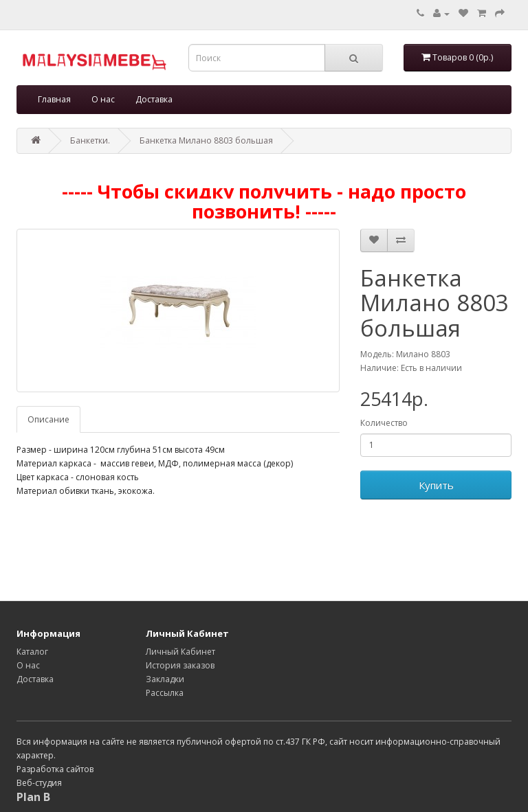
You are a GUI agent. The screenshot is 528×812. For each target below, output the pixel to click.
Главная (54, 99)
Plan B (33, 797)
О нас (103, 99)
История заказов (180, 665)
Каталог (32, 652)
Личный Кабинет (180, 652)
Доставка (154, 99)
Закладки (165, 679)
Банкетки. (90, 140)
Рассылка (165, 693)
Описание (48, 419)
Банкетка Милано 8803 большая (206, 140)
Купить (436, 485)
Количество (384, 423)
